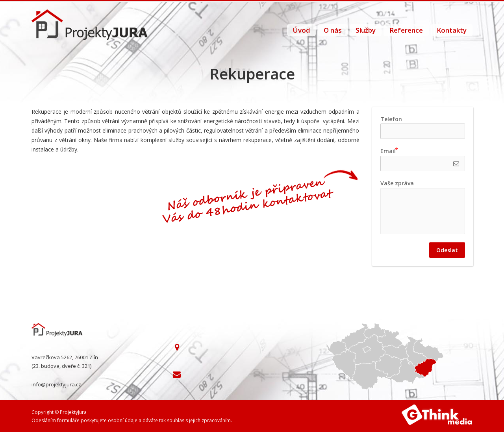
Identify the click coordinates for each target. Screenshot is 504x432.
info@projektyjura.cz (56, 384)
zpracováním (216, 420)
